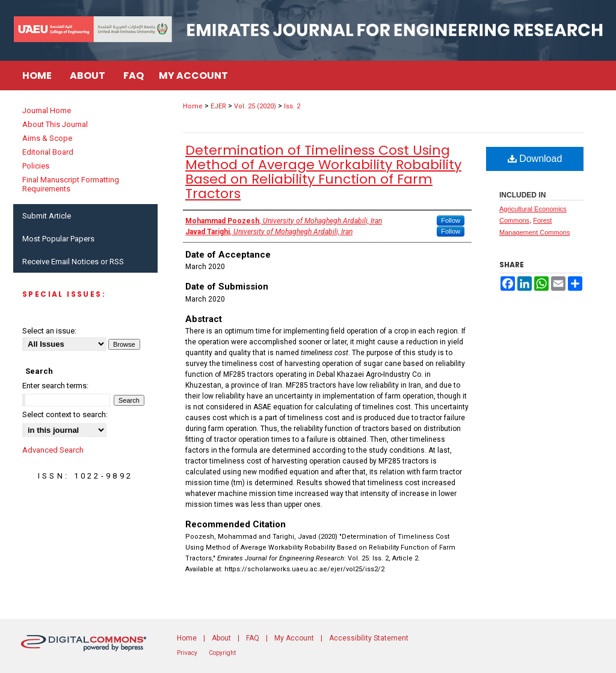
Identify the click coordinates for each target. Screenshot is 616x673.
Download (535, 159)
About (221, 638)
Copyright (222, 653)
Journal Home (47, 110)
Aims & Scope (47, 138)
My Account (294, 638)
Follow (451, 220)
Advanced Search (53, 450)
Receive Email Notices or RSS (73, 262)
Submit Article (47, 216)
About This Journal (55, 124)
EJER (218, 106)
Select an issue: (49, 331)
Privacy (187, 653)
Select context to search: (65, 414)
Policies (36, 166)
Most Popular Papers (58, 239)
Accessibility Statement (369, 638)
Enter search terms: (55, 386)
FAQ (253, 638)
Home (193, 106)
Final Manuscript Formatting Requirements (71, 184)
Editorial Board (48, 152)
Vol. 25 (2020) (255, 106)
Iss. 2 (292, 106)
